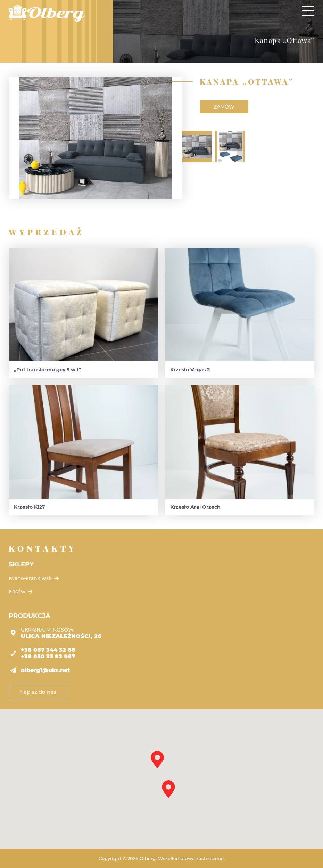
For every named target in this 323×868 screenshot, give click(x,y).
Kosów (21, 592)
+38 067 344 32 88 (48, 650)
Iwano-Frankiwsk (34, 578)
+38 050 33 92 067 (48, 656)
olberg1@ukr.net (45, 670)
